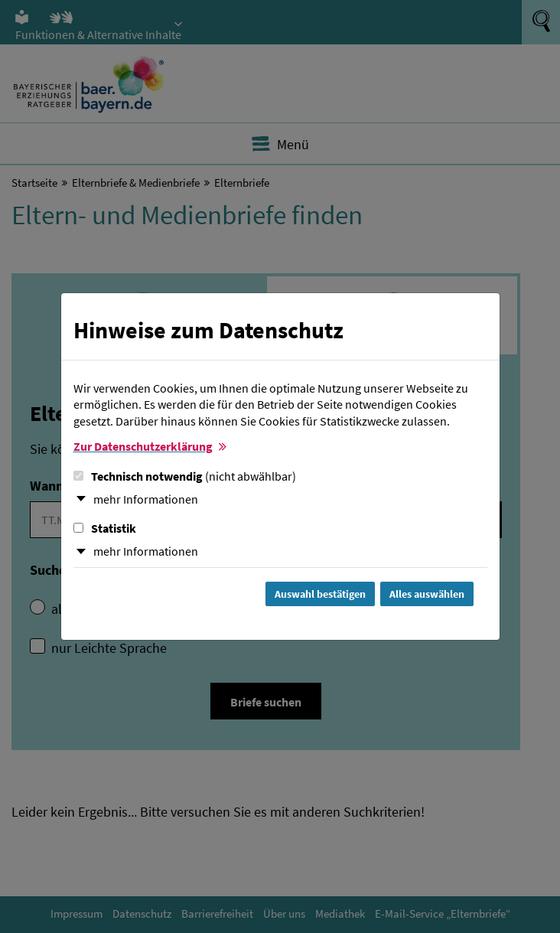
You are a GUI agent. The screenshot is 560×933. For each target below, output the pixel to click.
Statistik (105, 528)
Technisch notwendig (185, 476)
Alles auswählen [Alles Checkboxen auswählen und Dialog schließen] (427, 594)
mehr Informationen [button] (146, 499)
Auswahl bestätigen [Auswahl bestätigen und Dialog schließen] (320, 594)
